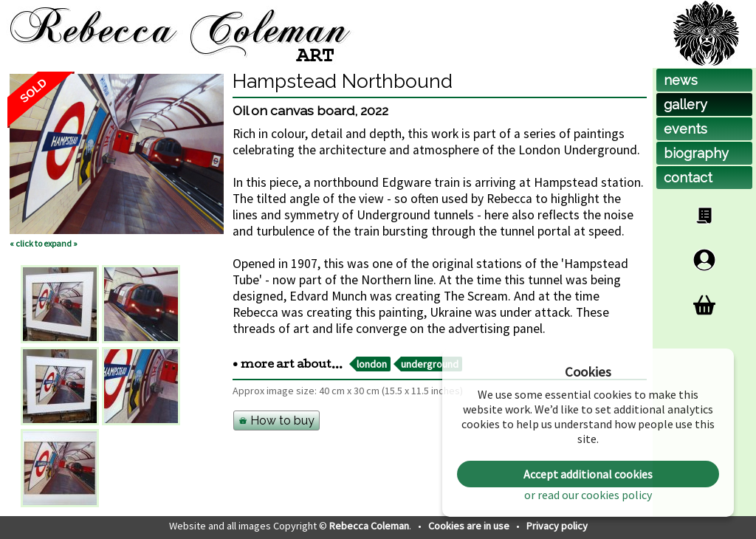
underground (430, 364)
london (372, 364)
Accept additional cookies (588, 474)
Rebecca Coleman (369, 526)
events (685, 129)
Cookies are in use (470, 526)
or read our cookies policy (588, 495)
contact (688, 178)
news (681, 80)
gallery (685, 104)
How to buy (276, 420)
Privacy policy (557, 526)
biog (696, 153)
